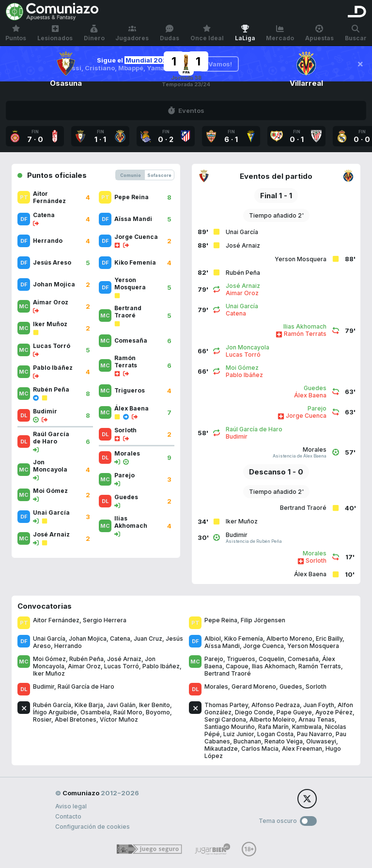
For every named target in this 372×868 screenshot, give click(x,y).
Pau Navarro (315, 734)
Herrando (68, 646)
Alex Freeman (302, 749)
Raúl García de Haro (86, 687)
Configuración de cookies (93, 827)
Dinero (94, 33)
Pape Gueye (294, 712)
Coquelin (271, 659)
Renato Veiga (284, 741)
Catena (120, 639)
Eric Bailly (329, 639)
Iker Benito (155, 705)
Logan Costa (275, 734)
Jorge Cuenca (263, 646)
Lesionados (55, 33)
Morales (216, 687)
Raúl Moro (128, 712)
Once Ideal (207, 33)
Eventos (186, 110)
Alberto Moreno (289, 639)
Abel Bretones (76, 719)
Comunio (131, 175)
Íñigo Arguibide (55, 712)
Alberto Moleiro (272, 719)
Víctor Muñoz (119, 719)
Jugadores (132, 33)
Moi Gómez (49, 659)
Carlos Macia (260, 749)
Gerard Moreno (254, 687)
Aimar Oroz (84, 666)
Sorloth (316, 687)
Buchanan (247, 741)
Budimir (44, 687)
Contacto (68, 816)
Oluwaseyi (321, 741)
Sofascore (159, 175)
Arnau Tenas (317, 719)
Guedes (291, 687)
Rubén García (52, 705)
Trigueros (241, 659)
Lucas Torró (122, 666)
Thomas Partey (226, 705)
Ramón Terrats (320, 666)
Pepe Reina (221, 620)
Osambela (95, 712)
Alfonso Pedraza (276, 705)
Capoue (237, 666)
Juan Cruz (148, 639)
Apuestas (319, 33)
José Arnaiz (124, 659)
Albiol (213, 639)
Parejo (214, 659)
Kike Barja (89, 705)
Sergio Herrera (105, 620)
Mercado (280, 33)
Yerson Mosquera (313, 646)
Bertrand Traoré (228, 673)
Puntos (16, 33)
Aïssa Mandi (222, 646)
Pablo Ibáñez (161, 666)
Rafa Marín (273, 727)
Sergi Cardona (225, 719)
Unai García (49, 639)
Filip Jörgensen (263, 620)
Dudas (170, 33)
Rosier (42, 719)
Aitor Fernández (56, 620)
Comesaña (303, 659)
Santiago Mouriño (230, 727)
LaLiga (245, 33)
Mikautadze (221, 749)
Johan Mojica (88, 639)
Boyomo (158, 712)
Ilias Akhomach (273, 666)
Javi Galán (121, 705)
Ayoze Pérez (334, 712)
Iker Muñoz (49, 673)
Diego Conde (254, 712)
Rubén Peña (86, 659)
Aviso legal (71, 806)
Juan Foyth (319, 705)
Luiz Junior (239, 734)
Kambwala (307, 727)
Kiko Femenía (244, 639)
